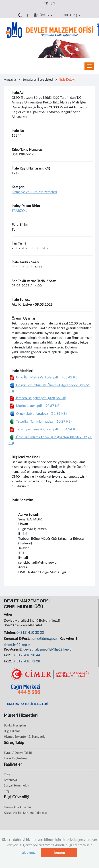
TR (46, 3)
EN (53, 3)
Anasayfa (10, 80)
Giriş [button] (72, 15)
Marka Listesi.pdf (34, 406)
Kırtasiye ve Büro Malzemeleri (34, 192)
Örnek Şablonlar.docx (38, 414)
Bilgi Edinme (12, 731)
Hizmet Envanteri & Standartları (26, 737)
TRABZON (19, 211)
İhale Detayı (67, 80)
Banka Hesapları (15, 726)
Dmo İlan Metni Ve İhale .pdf (43, 377)
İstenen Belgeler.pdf (37, 398)
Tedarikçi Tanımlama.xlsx (40, 422)
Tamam (59, 852)
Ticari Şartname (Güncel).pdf (43, 429)
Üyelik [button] (43, 15)
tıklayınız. (29, 853)
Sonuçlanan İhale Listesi (38, 80)
